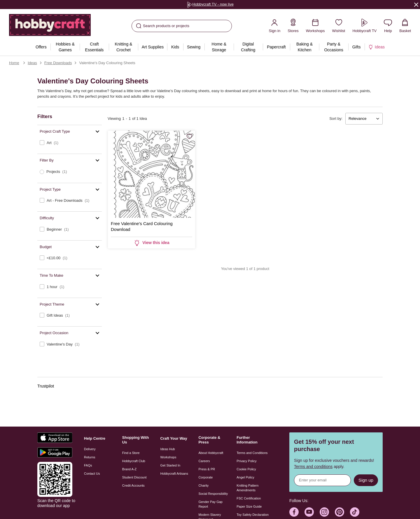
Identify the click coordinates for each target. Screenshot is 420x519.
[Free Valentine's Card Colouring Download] (152, 174)
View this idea (151, 243)
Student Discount (134, 477)
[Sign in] (274, 26)
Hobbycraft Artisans (174, 474)
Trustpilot (46, 386)
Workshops (168, 457)
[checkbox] (70, 143)
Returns (90, 457)
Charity (203, 485)
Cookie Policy (246, 469)
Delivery (90, 449)
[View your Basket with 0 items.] (405, 26)
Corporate (205, 477)
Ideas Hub (168, 449)
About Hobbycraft (211, 453)
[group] (210, 5)
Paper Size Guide (249, 506)
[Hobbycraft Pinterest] (339, 512)
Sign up (366, 480)
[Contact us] (388, 26)
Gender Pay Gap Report (210, 504)
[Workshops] (315, 26)
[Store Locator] (293, 26)
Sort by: (336, 119)
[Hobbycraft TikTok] (355, 512)
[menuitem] (41, 47)
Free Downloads (58, 63)
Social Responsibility (213, 494)
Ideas (32, 63)
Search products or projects (163, 26)
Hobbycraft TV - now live (210, 4)
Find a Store (131, 453)
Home (14, 63)
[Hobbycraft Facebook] (294, 512)
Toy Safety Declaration (253, 515)
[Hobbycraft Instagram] (324, 512)
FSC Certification (249, 498)
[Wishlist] (339, 26)
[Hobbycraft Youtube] (309, 512)
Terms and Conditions (252, 453)
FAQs (88, 465)
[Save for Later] (189, 137)
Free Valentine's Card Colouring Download (142, 226)
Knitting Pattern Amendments (247, 488)
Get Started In (170, 465)
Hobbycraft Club (134, 461)
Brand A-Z (129, 469)
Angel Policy (245, 477)
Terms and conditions (313, 467)
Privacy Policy (246, 461)
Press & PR (207, 469)
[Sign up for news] (322, 480)
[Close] (416, 4)
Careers (204, 461)
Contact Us (92, 474)
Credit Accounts (133, 485)
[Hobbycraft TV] (364, 26)
